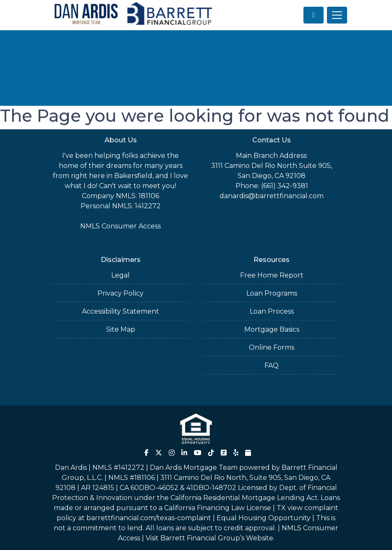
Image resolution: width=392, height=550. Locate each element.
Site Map (121, 329)
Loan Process (272, 311)
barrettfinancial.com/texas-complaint (149, 518)
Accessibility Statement (120, 311)
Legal (120, 275)
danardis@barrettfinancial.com (272, 196)
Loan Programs (272, 293)
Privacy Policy (120, 293)
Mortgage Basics (272, 329)
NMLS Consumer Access (120, 226)
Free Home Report (272, 275)
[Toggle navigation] (337, 15)
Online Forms (272, 347)
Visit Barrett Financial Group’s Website (209, 538)
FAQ (272, 365)
